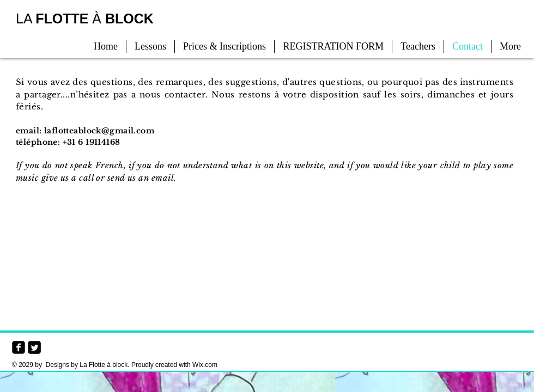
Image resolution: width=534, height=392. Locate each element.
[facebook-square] (19, 347)
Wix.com (205, 365)
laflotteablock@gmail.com (99, 131)
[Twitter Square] (34, 347)
